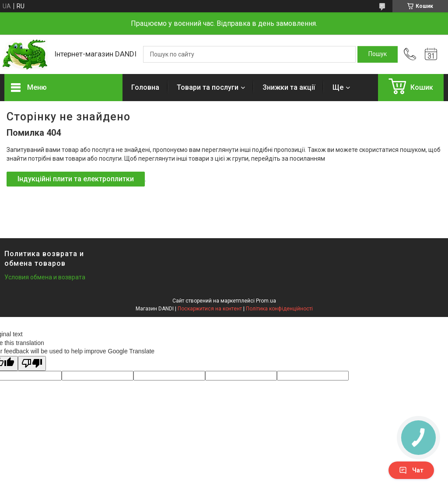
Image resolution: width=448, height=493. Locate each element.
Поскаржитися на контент (210, 309)
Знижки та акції (289, 87)
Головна (145, 87)
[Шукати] (378, 54)
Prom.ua (266, 301)
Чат (411, 470)
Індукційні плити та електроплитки (76, 179)
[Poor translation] (32, 364)
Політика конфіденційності (279, 309)
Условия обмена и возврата (45, 277)
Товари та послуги (208, 87)
